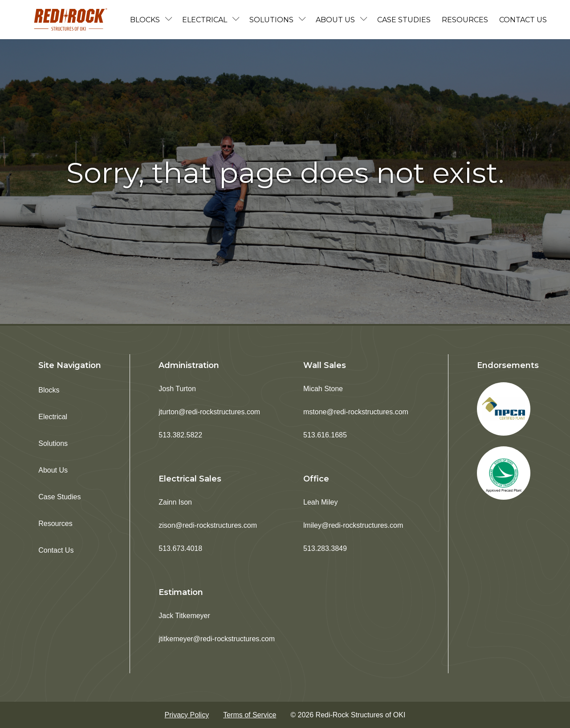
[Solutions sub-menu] (304, 20)
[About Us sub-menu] (366, 20)
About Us (335, 20)
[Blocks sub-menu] (171, 20)
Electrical (205, 20)
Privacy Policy (187, 715)
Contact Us (523, 20)
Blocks (145, 20)
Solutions (271, 20)
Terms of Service (250, 715)
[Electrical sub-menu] (238, 20)
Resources (465, 20)
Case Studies (404, 20)
